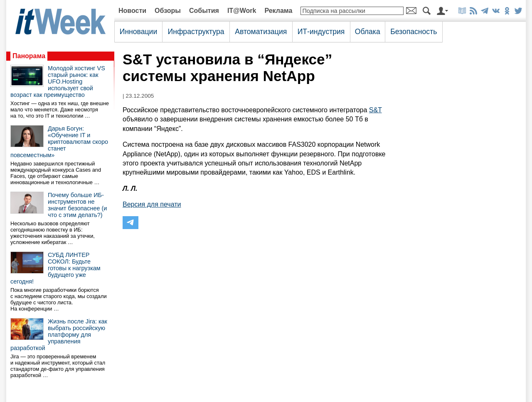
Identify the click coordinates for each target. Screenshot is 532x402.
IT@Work (242, 11)
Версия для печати (152, 204)
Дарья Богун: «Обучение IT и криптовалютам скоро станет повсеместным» (59, 142)
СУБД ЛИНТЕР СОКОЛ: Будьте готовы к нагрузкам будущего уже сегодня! (55, 268)
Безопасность (414, 32)
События (204, 11)
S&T (376, 110)
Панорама (29, 56)
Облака (368, 32)
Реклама (278, 11)
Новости (132, 11)
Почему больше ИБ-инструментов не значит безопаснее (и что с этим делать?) (77, 205)
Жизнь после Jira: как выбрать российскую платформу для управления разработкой (59, 335)
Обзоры (168, 11)
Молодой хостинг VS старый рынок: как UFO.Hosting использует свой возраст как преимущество (58, 81)
